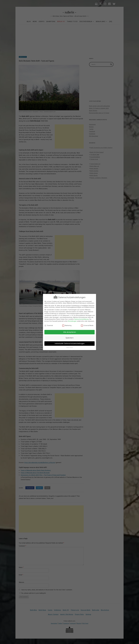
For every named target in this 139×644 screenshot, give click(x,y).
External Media (87, 325)
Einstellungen (72, 321)
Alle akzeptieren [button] (70, 332)
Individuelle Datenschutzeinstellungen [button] (70, 343)
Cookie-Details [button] (70, 348)
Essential (49, 325)
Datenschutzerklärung (81, 319)
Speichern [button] (69, 338)
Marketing (67, 325)
